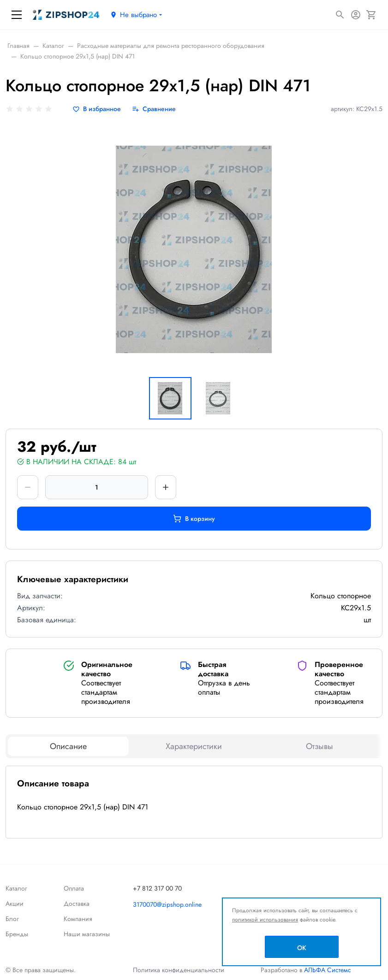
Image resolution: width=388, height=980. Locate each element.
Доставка (77, 903)
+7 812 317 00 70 (157, 888)
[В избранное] (97, 109)
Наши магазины (87, 934)
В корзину (194, 519)
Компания (78, 919)
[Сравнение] (154, 109)
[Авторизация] (356, 15)
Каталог (16, 888)
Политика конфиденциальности (179, 970)
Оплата (74, 888)
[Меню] (17, 15)
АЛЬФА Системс (327, 970)
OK (302, 948)
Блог (12, 919)
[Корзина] (371, 15)
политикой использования (265, 920)
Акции (15, 903)
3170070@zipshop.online (167, 904)
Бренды (17, 934)
